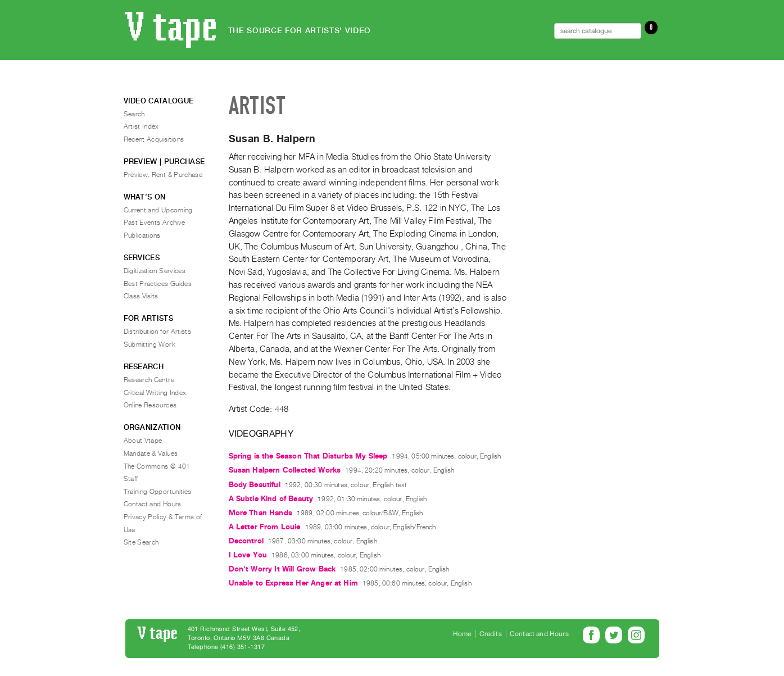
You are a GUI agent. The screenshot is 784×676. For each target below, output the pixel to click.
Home (462, 634)
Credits (491, 634)
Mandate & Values (151, 453)
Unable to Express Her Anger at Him (293, 583)
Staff (131, 479)
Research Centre (149, 380)
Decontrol (246, 541)
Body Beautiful (255, 485)
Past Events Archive (155, 223)
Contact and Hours (153, 504)
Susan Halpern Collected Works (285, 470)
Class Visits (141, 296)
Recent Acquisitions (154, 139)
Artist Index (141, 126)
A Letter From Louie (265, 527)
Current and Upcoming (158, 210)
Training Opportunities (158, 492)
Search (134, 114)
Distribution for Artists (158, 332)
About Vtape (143, 441)
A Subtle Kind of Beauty (271, 499)
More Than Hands (260, 513)
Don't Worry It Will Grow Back (282, 569)
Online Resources (150, 405)
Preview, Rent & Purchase (163, 175)
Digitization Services (155, 271)
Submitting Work (149, 344)
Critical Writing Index (155, 393)
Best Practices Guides (158, 284)
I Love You (248, 555)
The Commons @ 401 (157, 466)
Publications (142, 235)
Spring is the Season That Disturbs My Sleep (308, 456)
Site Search (141, 542)
